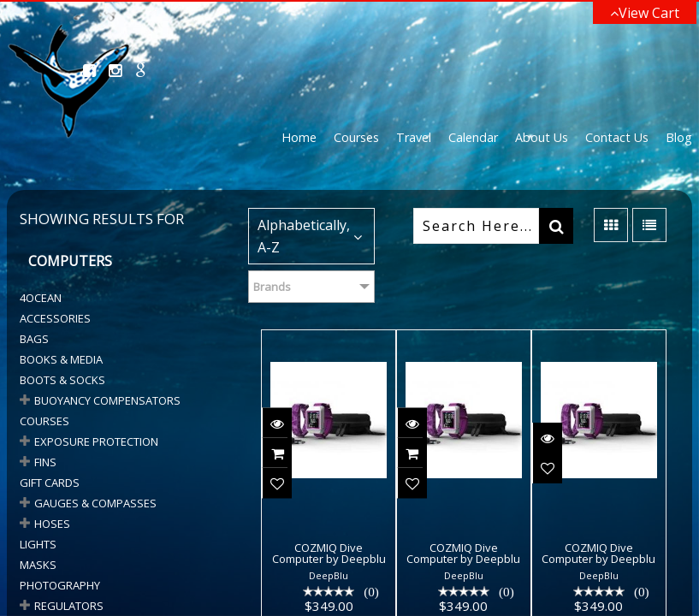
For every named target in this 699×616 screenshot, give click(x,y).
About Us (542, 137)
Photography (60, 585)
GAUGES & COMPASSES (95, 503)
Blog (679, 137)
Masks (38, 565)
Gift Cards (50, 483)
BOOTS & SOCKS (62, 380)
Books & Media (61, 359)
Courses (356, 137)
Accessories (55, 318)
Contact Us (617, 137)
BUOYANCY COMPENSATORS (107, 400)
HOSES (52, 524)
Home (299, 137)
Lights (38, 544)
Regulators (69, 606)
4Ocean (41, 298)
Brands (272, 287)
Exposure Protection (96, 441)
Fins (45, 462)
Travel (414, 137)
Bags (34, 339)
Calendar (473, 137)
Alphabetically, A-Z (304, 236)
